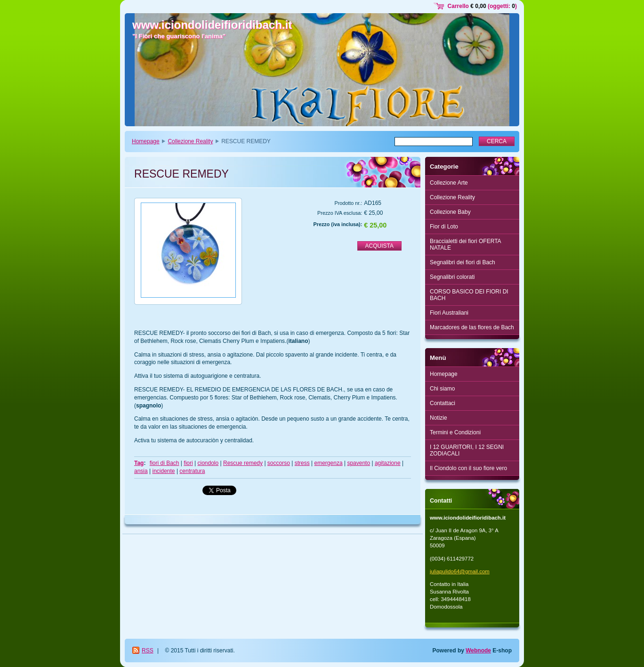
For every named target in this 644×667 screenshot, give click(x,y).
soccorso (279, 463)
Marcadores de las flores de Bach (472, 327)
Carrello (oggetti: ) (482, 6)
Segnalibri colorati (452, 277)
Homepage (146, 141)
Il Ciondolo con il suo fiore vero (468, 468)
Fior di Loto (444, 227)
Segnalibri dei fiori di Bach (463, 262)
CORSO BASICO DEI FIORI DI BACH (469, 295)
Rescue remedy (243, 463)
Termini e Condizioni (455, 432)
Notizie (439, 418)
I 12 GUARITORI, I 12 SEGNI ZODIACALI (467, 450)
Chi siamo (442, 389)
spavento (358, 463)
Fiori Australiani (449, 313)
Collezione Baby (450, 212)
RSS (148, 651)
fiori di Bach (165, 463)
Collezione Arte (449, 183)
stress (302, 463)
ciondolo (208, 463)
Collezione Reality (190, 141)
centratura (192, 471)
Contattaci (443, 403)
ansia (141, 471)
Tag (139, 463)
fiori (188, 463)
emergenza (329, 463)
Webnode (478, 651)
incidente (164, 471)
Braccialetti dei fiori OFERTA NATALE (466, 244)
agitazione (388, 463)
